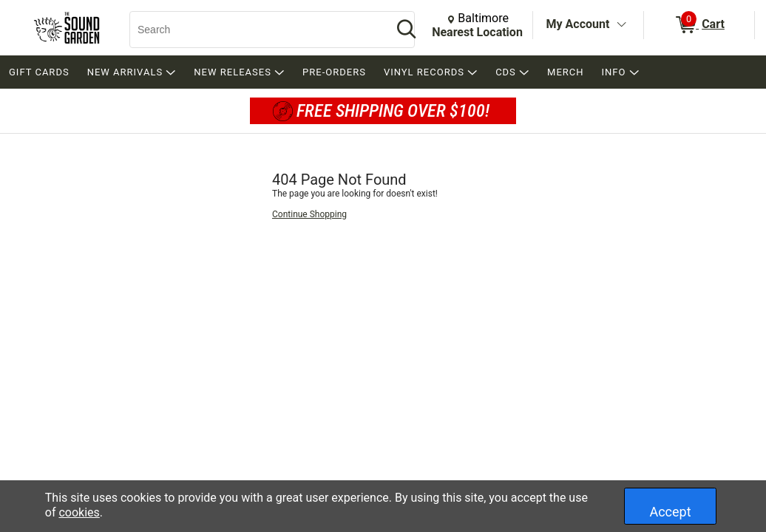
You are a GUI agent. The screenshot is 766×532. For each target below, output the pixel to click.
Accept (670, 512)
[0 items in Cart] (699, 25)
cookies (79, 512)
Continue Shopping (309, 214)
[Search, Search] (254, 30)
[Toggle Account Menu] (621, 25)
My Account (578, 24)
